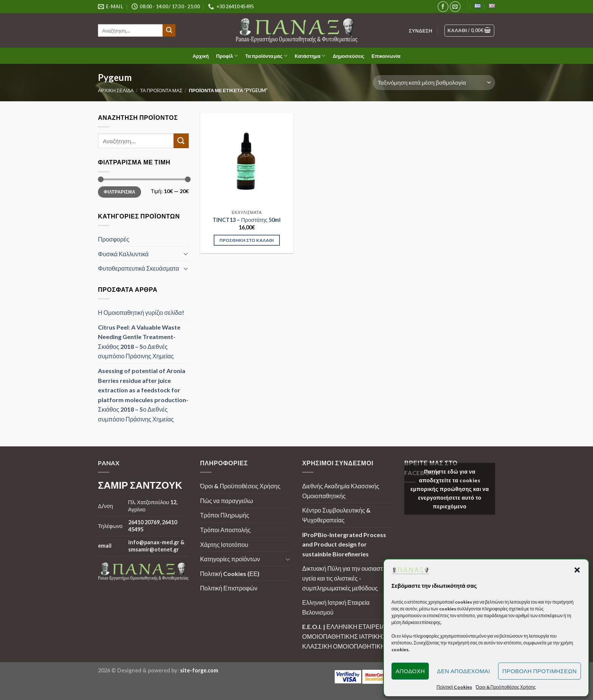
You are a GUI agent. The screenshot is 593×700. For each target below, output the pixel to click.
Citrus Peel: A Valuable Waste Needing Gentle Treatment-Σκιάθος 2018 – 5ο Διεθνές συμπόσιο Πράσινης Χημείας (139, 341)
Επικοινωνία (386, 56)
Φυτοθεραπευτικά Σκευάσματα (138, 268)
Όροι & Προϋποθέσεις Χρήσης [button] (506, 687)
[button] (577, 570)
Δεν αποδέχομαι (463, 671)
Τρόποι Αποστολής (225, 530)
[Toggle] (186, 254)
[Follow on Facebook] (443, 7)
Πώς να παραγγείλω (227, 501)
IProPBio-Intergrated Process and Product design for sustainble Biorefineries (344, 544)
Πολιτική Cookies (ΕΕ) (230, 574)
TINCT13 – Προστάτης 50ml (247, 220)
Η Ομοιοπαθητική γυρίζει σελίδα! (141, 312)
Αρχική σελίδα (116, 90)
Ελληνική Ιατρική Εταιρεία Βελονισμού (336, 607)
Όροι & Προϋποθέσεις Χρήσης (240, 486)
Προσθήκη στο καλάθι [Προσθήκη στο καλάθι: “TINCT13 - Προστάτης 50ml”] (247, 240)
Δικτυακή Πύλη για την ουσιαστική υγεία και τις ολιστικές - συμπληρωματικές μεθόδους (346, 578)
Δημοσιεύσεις (349, 56)
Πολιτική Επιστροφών (229, 588)
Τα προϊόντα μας (267, 56)
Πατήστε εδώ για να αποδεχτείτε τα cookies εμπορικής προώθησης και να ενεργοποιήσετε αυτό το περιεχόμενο (450, 489)
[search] (130, 30)
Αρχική (201, 56)
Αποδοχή (410, 671)
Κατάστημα (310, 56)
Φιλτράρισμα (120, 191)
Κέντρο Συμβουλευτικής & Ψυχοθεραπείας (336, 515)
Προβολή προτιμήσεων (539, 671)
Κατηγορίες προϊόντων (230, 559)
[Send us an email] (455, 7)
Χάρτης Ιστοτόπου (224, 544)
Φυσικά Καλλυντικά (123, 253)
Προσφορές (114, 239)
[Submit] (169, 31)
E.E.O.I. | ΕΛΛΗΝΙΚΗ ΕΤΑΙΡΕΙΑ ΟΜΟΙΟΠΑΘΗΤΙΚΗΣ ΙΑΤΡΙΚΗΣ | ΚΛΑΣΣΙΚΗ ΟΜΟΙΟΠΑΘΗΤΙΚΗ (346, 636)
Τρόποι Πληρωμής (225, 515)
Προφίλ (227, 56)
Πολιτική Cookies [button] (454, 687)
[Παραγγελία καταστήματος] (434, 83)
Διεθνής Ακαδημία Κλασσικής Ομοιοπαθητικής (341, 491)
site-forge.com (199, 670)
